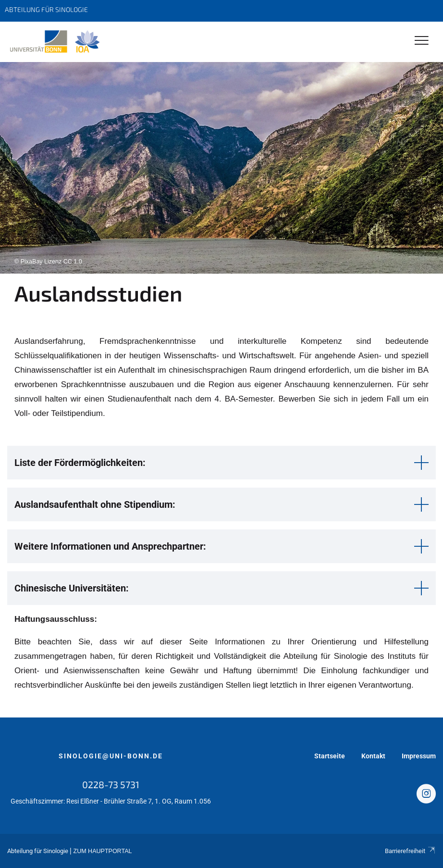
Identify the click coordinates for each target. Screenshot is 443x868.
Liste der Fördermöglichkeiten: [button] (80, 463)
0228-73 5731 (111, 784)
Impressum (419, 756)
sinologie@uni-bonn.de (111, 756)
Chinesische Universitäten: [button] (72, 588)
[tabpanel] (221, 168)
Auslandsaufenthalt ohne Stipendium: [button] (95, 504)
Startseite (330, 756)
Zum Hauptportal (103, 851)
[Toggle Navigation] (422, 41)
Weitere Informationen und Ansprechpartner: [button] (110, 546)
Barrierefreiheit (410, 851)
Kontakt (373, 756)
